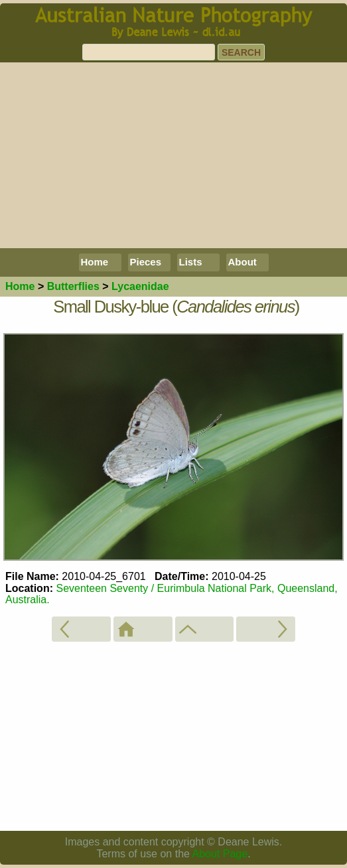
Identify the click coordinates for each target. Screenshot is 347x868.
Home (95, 262)
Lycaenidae (140, 286)
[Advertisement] (173, 155)
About (243, 262)
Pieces (146, 262)
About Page (220, 854)
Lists (191, 262)
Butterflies (73, 286)
